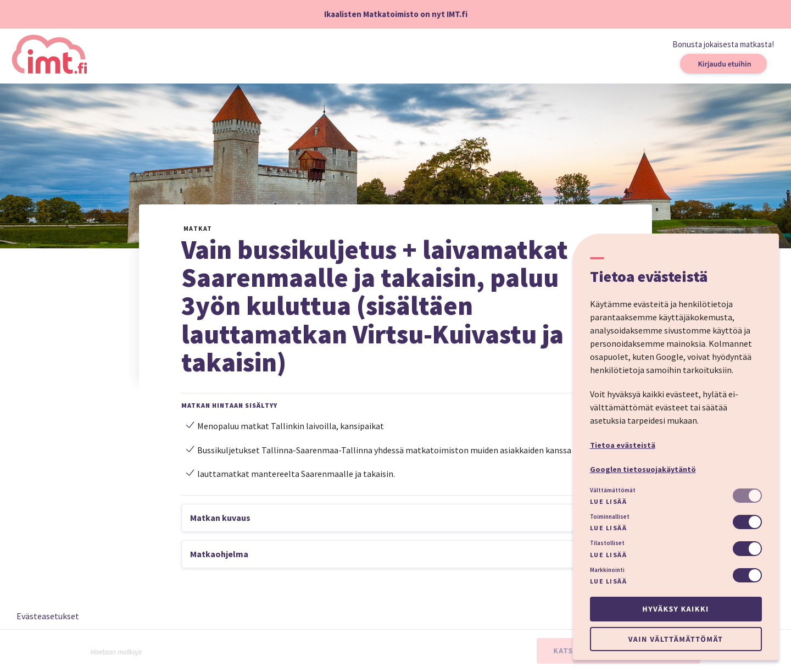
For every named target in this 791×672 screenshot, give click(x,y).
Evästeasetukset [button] (48, 616)
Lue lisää (609, 501)
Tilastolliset (607, 543)
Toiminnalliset (610, 517)
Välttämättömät (613, 490)
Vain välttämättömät (676, 639)
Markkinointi (607, 570)
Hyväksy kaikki (675, 609)
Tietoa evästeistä (623, 445)
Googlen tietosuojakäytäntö (643, 469)
